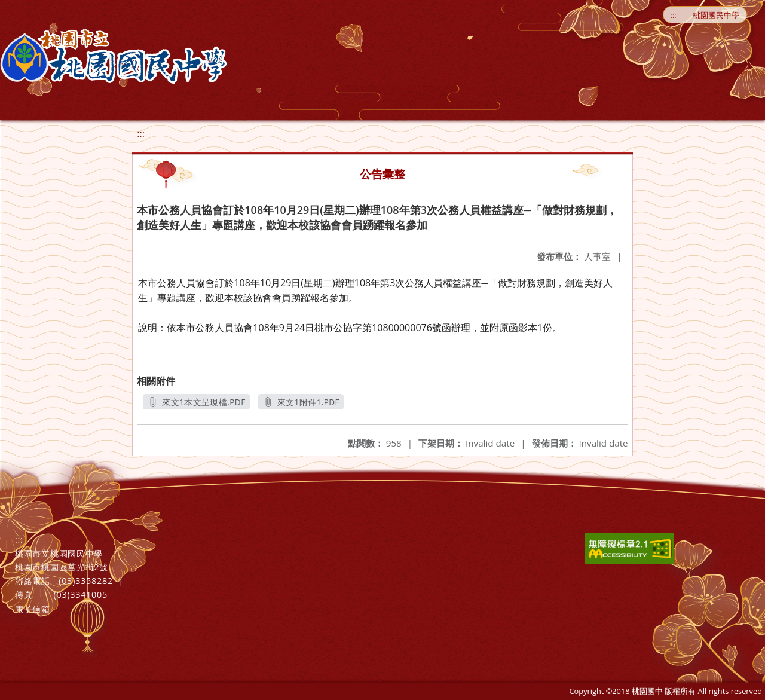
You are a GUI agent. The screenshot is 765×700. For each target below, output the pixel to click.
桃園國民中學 (716, 15)
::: (674, 15)
